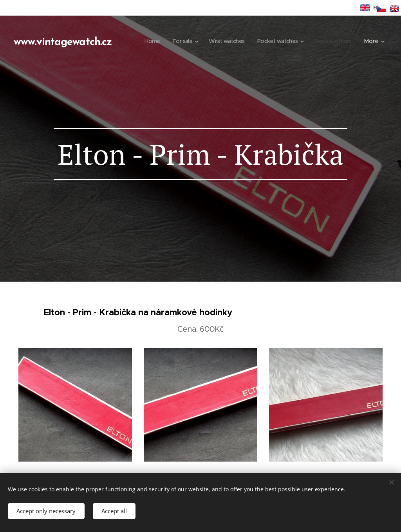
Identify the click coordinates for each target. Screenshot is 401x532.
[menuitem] (196, 41)
